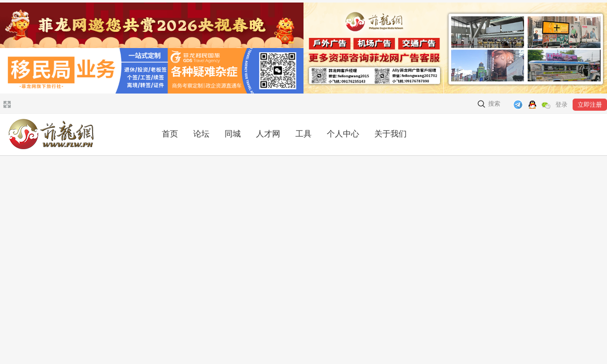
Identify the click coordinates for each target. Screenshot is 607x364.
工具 (303, 134)
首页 (170, 134)
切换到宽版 (6, 104)
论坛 (201, 134)
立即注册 (590, 105)
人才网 (268, 134)
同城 (233, 134)
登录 (561, 105)
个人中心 (343, 134)
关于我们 (391, 134)
